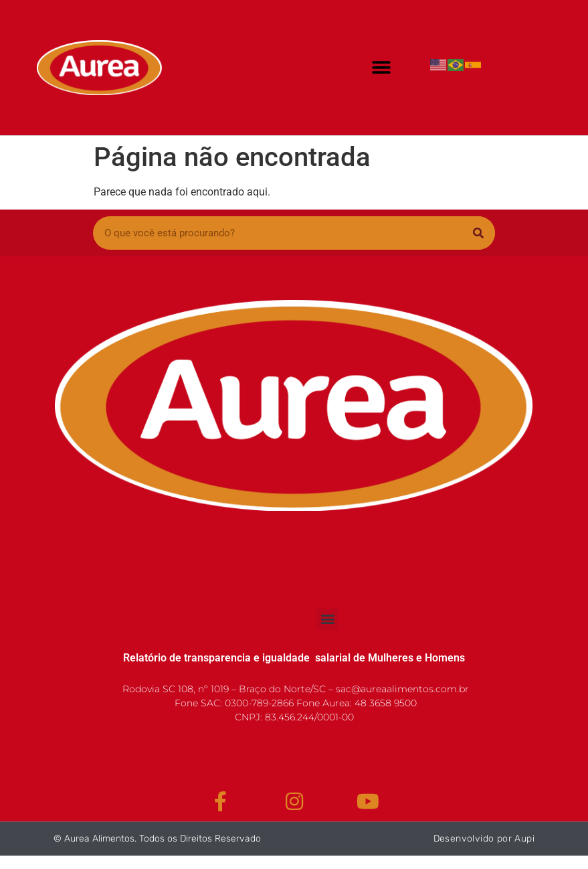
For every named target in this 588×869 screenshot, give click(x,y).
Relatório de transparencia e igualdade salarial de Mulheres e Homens (294, 658)
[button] (381, 68)
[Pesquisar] (478, 233)
